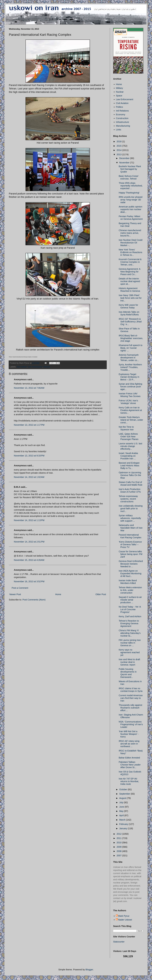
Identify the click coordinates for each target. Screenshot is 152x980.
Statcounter (119, 942)
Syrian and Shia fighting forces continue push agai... (130, 387)
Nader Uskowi (125, 920)
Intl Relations (122, 111)
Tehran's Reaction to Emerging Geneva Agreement (129, 623)
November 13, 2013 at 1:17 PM (29, 425)
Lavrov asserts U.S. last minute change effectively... (130, 446)
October (124, 789)
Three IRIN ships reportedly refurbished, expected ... (131, 186)
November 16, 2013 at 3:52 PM (29, 581)
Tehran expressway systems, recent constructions (128, 499)
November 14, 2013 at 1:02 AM (29, 477)
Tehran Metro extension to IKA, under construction (130, 590)
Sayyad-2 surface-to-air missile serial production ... (130, 600)
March (123, 820)
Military (119, 88)
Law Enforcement (125, 99)
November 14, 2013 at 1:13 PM (29, 520)
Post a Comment (20, 588)
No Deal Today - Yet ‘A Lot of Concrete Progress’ (130, 609)
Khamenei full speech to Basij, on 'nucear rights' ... (131, 348)
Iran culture (22, 367)
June (122, 807)
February (124, 824)
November (125, 163)
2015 (119, 146)
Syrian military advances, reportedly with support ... (130, 518)
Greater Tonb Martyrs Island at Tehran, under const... (131, 420)
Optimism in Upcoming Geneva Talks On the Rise (130, 475)
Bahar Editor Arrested (129, 758)
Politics (119, 107)
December (125, 158)
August (123, 798)
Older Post (101, 594)
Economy (121, 114)
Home (58, 594)
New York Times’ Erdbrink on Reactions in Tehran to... (130, 252)
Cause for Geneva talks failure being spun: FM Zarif (131, 554)
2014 (119, 150)
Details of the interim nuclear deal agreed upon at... (129, 281)
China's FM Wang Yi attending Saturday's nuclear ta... (130, 633)
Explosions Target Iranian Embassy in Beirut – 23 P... (129, 377)
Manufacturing (123, 126)
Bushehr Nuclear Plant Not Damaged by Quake (130, 169)
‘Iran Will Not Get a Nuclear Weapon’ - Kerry (129, 734)
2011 (119, 838)
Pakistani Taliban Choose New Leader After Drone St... (130, 765)
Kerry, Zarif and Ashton (130, 616)
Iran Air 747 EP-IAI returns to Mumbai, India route (129, 781)
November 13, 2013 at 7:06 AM (29, 388)
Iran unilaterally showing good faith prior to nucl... (131, 508)
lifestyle (47, 367)
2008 (119, 851)
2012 (119, 834)
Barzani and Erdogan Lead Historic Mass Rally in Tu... (129, 466)
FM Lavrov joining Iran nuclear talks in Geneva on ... (130, 643)
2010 (119, 843)
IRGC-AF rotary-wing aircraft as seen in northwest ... (129, 744)
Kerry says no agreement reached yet (129, 652)
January (124, 828)
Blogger (89, 970)
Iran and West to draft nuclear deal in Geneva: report (129, 662)
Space (119, 96)
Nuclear (120, 92)
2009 (119, 847)
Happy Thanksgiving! (129, 193)
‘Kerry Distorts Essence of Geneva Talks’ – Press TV (130, 544)
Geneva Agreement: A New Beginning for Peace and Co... (130, 272)
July (122, 802)
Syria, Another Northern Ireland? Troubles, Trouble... (130, 367)
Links (119, 130)
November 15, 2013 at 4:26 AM (29, 560)
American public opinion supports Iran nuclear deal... (130, 209)
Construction (122, 118)
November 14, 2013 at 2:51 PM (29, 542)
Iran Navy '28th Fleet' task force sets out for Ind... (130, 298)
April (122, 815)
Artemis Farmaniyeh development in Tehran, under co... (129, 358)
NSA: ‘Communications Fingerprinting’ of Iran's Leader (131, 724)
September (125, 794)
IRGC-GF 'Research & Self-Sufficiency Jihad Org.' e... (130, 322)
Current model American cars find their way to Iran (131, 698)
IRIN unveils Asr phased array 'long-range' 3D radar (131, 200)
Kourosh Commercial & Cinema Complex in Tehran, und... (130, 262)
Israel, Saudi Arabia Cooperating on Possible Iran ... (128, 456)
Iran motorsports (35, 367)
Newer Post (15, 594)
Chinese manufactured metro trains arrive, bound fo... (130, 233)
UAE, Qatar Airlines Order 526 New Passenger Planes (129, 437)
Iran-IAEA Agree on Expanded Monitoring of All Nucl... (130, 573)
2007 (119, 856)
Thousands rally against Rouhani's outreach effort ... (130, 708)
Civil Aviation (122, 103)
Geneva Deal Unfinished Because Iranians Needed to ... (131, 564)
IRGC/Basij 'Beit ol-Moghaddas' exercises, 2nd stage (131, 338)
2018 (119, 141)
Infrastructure (122, 122)
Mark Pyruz (124, 916)
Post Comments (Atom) (34, 600)
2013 (119, 154)
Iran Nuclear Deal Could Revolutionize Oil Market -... (131, 243)
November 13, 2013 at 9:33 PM (29, 456)
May (122, 811)
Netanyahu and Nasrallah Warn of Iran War (131, 528)
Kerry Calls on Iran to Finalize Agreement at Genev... (130, 410)
